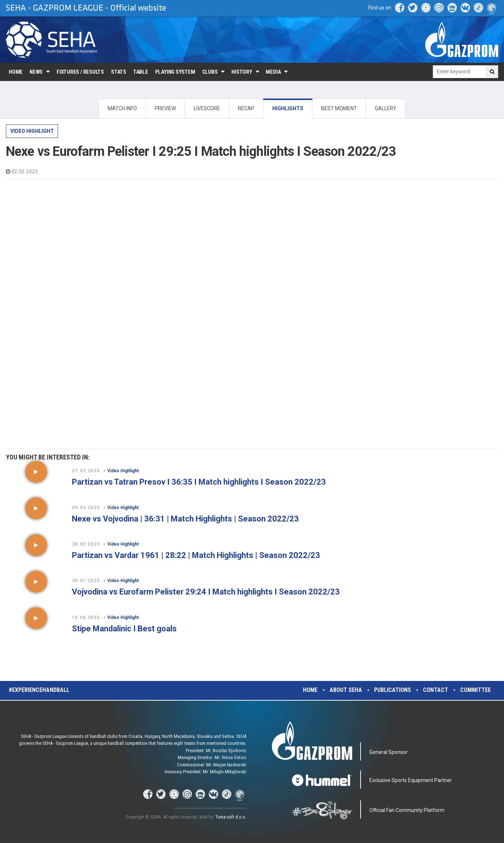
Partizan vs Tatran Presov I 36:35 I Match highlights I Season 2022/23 (199, 482)
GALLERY (386, 108)
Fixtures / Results (80, 72)
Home (16, 72)
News (36, 72)
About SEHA (346, 690)
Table (141, 72)
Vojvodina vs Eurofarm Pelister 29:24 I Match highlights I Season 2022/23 (206, 592)
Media (273, 72)
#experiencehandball (39, 690)
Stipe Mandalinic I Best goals (124, 629)
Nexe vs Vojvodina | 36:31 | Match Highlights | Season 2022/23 (185, 519)
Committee (476, 690)
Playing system (175, 72)
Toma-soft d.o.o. (231, 817)
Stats (119, 72)
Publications (393, 690)
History (242, 72)
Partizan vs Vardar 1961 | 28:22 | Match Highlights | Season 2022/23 (196, 555)
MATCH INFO (122, 108)
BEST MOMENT (339, 108)
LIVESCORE (207, 108)
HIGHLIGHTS (288, 108)
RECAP (246, 108)
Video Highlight (32, 131)
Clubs (210, 72)
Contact (436, 690)
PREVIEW (165, 108)
